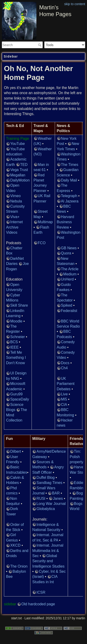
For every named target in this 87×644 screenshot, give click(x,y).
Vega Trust (19, 170)
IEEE (14, 347)
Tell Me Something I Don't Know (16, 358)
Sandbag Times (49, 483)
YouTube (18, 144)
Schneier (18, 337)
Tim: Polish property (77, 457)
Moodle (16, 321)
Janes (58, 498)
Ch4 (64, 368)
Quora (66, 253)
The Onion (19, 566)
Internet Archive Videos (14, 227)
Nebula (16, 201)
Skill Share (19, 305)
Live (64, 394)
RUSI (41, 498)
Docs (65, 363)
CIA (64, 405)
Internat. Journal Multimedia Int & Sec (48, 551)
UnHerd (67, 279)
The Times (70, 165)
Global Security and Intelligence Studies (48, 561)
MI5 (64, 399)
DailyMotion (20, 180)
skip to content (75, 4)
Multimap (45, 222)
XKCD (15, 545)
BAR (56, 493)
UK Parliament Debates (66, 384)
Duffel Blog (45, 478)
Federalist (69, 311)
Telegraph (69, 196)
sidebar (10, 604)
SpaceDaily (20, 399)
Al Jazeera (70, 201)
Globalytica (46, 509)
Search (40, 45)
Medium (70, 274)
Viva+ (15, 217)
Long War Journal (51, 504)
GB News (69, 248)
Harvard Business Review (66, 222)
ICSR (41, 592)
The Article (70, 269)
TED (24, 165)
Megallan (18, 175)
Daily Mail (69, 180)
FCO (42, 243)
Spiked (67, 305)
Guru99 (16, 394)
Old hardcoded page (38, 604)
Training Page (18, 139)
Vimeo (15, 196)
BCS (14, 342)
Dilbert (16, 451)
